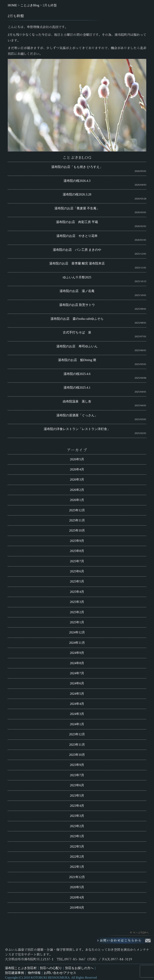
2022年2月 (77, 857)
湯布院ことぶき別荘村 (21, 968)
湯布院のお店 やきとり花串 (77, 236)
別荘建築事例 (14, 973)
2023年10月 (77, 755)
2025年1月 (77, 622)
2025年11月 (77, 520)
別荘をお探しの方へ (79, 968)
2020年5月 (77, 887)
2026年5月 (77, 459)
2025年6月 (77, 571)
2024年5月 (77, 694)
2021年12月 (77, 877)
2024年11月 (77, 643)
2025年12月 (77, 510)
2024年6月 (77, 683)
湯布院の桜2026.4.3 (77, 181)
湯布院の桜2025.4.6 (77, 374)
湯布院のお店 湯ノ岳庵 (77, 291)
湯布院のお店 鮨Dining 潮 (77, 360)
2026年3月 (77, 479)
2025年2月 (77, 612)
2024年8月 (77, 663)
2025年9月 (77, 541)
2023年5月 (77, 796)
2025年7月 (77, 561)
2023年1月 (77, 836)
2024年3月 (77, 714)
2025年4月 (77, 592)
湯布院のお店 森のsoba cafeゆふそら (77, 319)
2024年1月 (77, 724)
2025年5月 (77, 581)
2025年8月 (77, 551)
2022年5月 (77, 846)
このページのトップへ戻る (129, 932)
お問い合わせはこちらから (124, 941)
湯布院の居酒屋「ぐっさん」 (77, 415)
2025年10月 (77, 530)
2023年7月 (77, 775)
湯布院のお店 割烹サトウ (77, 305)
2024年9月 (77, 653)
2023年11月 (77, 745)
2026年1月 (77, 500)
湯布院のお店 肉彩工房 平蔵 (77, 222)
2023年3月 (77, 816)
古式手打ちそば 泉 (77, 332)
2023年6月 (77, 785)
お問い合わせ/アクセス (60, 973)
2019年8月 (77, 908)
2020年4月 (77, 897)
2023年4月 (77, 806)
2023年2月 (77, 826)
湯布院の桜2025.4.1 (77, 387)
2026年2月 (77, 490)
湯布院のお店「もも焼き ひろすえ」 (77, 167)
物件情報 (34, 973)
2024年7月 (77, 673)
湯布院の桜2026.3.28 (77, 194)
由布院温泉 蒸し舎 (77, 401)
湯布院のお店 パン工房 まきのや (77, 250)
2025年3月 (77, 602)
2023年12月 (77, 734)
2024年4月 (77, 704)
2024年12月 (77, 632)
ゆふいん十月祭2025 (77, 277)
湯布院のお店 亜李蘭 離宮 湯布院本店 (77, 263)
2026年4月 (77, 469)
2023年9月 (77, 765)
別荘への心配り (51, 968)
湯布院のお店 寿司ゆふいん (77, 346)
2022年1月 (77, 867)
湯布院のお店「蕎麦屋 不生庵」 (77, 208)
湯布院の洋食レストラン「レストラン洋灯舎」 (77, 429)
